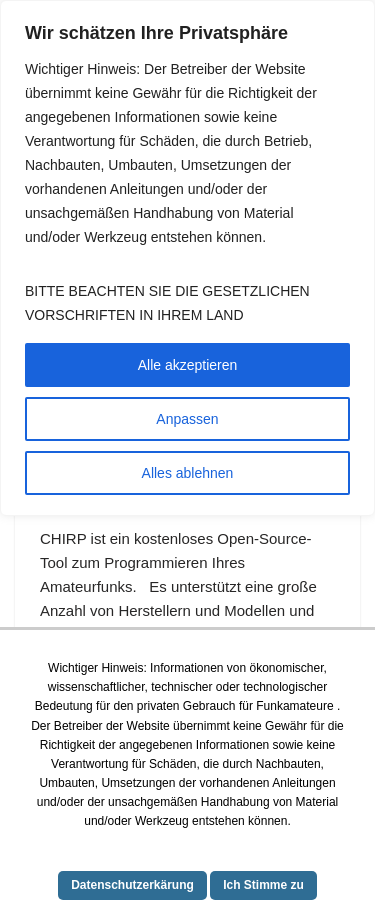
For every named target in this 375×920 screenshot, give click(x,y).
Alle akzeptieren (188, 365)
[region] (187, 258)
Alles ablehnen (188, 473)
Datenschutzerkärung (132, 885)
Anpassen (187, 419)
